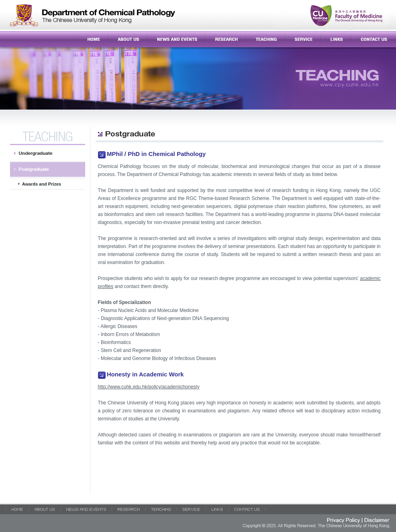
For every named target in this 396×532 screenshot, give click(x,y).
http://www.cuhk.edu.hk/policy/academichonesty (149, 387)
